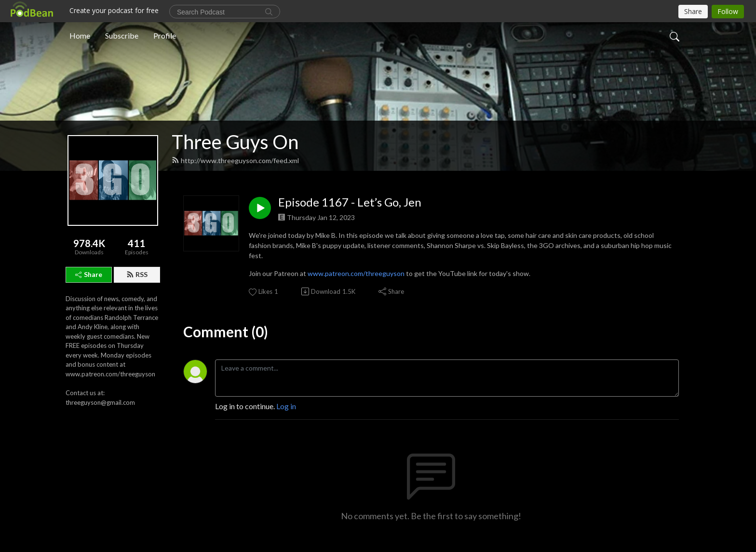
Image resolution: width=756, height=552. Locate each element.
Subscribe (122, 35)
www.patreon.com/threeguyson (356, 273)
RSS (137, 274)
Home (80, 35)
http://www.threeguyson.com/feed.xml (235, 160)
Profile (165, 35)
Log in (286, 406)
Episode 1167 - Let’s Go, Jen (350, 202)
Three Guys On (235, 142)
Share (89, 274)
